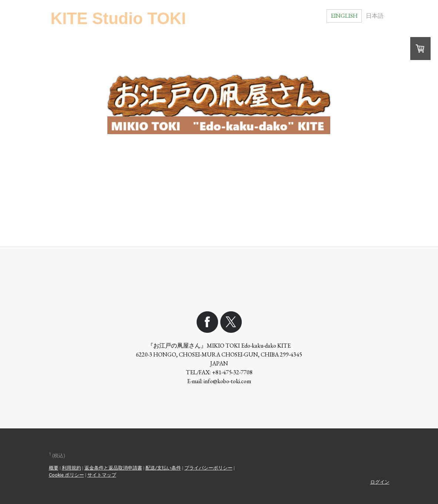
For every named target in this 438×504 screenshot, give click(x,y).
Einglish (344, 16)
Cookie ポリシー (66, 475)
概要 (54, 468)
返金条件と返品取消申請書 (113, 468)
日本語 (375, 16)
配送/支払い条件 (163, 468)
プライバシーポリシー (208, 468)
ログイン (380, 482)
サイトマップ (102, 475)
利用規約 (71, 468)
